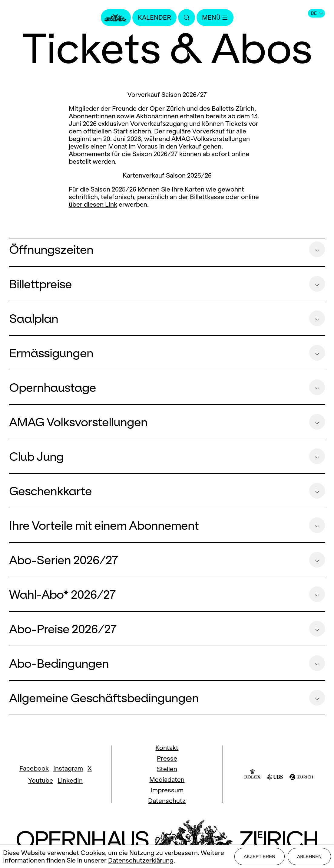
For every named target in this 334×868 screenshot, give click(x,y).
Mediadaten (167, 788)
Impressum (167, 799)
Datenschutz (167, 809)
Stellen (167, 777)
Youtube (41, 789)
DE (317, 13)
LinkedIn (70, 789)
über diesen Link (93, 204)
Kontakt (167, 756)
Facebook (34, 777)
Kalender (154, 17)
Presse (167, 767)
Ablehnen (309, 856)
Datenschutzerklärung (141, 860)
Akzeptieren (260, 856)
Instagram (68, 777)
